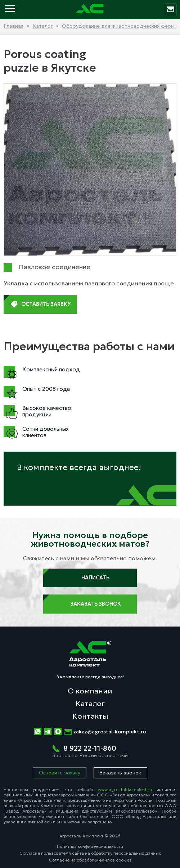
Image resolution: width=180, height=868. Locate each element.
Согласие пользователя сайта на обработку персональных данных (90, 853)
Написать (90, 578)
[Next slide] (165, 170)
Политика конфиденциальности (90, 846)
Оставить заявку (40, 304)
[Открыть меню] (11, 9)
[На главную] (91, 9)
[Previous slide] (15, 170)
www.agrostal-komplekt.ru (125, 789)
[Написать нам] (171, 9)
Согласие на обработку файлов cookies (90, 860)
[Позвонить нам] (90, 752)
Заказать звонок (90, 604)
